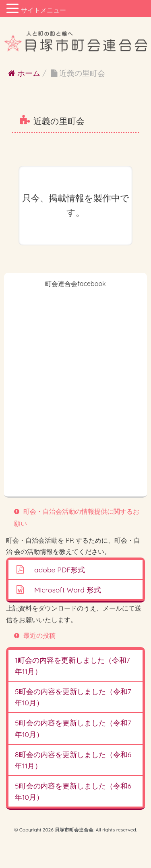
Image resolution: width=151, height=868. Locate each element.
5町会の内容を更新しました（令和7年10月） (73, 697)
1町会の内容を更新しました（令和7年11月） (72, 666)
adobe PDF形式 (60, 570)
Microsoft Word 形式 (68, 590)
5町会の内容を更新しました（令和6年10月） (73, 791)
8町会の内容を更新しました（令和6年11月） (73, 760)
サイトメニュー (43, 10)
